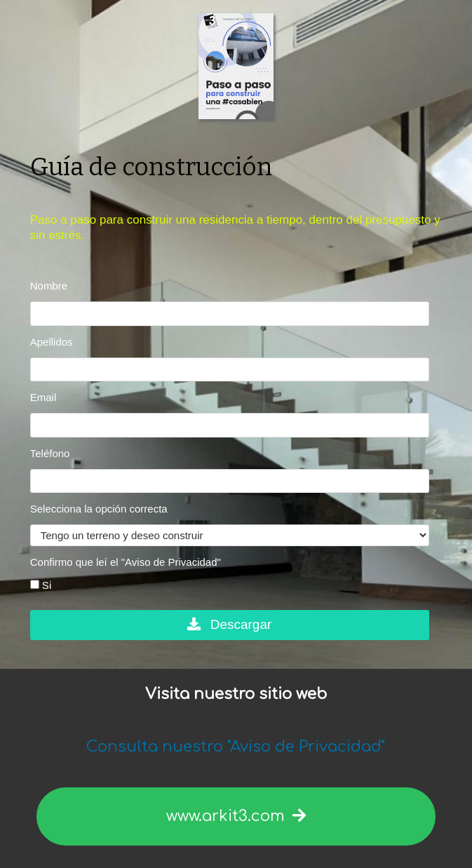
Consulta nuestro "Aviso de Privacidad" (236, 747)
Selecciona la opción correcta (99, 509)
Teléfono (50, 453)
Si (41, 585)
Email (43, 397)
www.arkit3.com (236, 816)
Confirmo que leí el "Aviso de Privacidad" (126, 562)
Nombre (49, 286)
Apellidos (52, 342)
